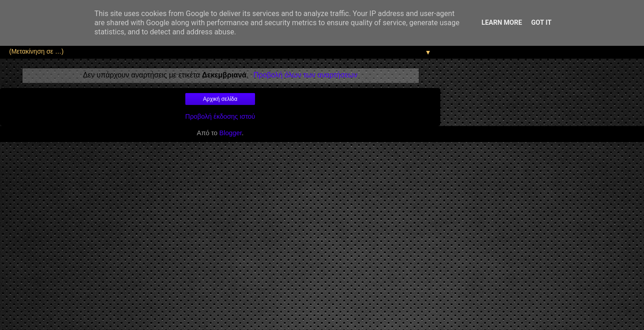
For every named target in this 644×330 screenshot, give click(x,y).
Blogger (230, 133)
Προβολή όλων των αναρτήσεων (305, 75)
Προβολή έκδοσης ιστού (220, 116)
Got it (541, 23)
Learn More (502, 23)
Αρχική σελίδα (220, 99)
